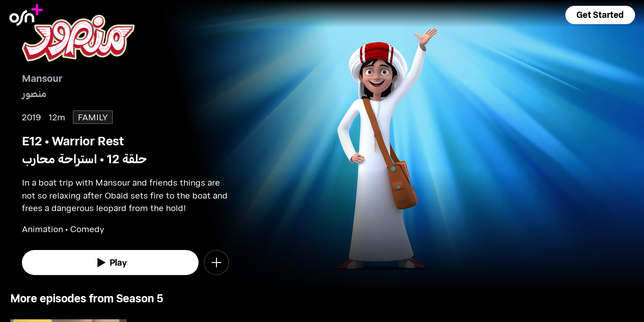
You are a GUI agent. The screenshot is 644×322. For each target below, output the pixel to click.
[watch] (110, 263)
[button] (600, 15)
